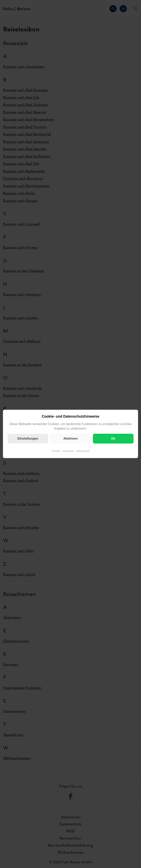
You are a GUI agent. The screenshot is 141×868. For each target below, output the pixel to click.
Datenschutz (83, 451)
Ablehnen (70, 439)
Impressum (68, 451)
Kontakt (56, 451)
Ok (113, 439)
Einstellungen (28, 439)
